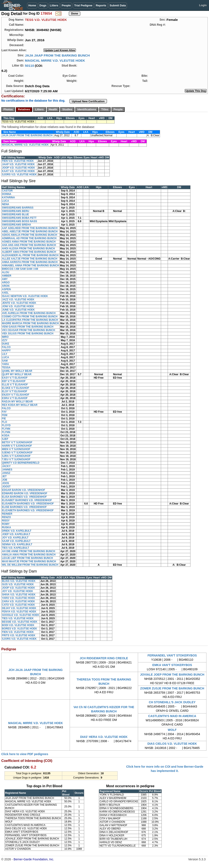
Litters (54, 5)
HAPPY (6, 351)
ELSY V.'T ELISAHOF (15, 391)
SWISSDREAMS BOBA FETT (19, 218)
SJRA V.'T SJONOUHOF (16, 456)
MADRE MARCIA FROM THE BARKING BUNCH (30, 323)
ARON (6, 286)
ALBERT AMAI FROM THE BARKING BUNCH (29, 252)
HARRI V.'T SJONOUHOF (17, 446)
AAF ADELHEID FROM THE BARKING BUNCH (30, 228)
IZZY (5, 340)
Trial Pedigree (83, 5)
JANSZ (6, 473)
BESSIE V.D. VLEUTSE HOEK (20, 622)
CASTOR (7, 191)
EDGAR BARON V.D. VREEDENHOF (24, 490)
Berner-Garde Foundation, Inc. (34, 859)
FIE (4, 419)
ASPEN (6, 289)
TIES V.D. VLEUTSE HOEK (18, 618)
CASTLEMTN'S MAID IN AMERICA (172, 716)
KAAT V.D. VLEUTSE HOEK (18, 171)
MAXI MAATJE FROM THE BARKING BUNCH (29, 561)
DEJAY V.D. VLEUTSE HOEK (19, 608)
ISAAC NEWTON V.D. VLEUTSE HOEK (25, 296)
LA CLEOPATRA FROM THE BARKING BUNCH (30, 320)
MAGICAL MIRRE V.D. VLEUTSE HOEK (55, 60)
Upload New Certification (88, 101)
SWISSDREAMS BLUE (15, 215)
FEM (5, 415)
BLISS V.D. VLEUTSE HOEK (19, 581)
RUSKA (6, 527)
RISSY (6, 521)
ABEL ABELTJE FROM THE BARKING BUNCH (30, 232)
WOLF (172, 730)
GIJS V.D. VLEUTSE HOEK (18, 584)
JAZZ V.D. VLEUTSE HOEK (18, 300)
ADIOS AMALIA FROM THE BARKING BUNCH (30, 235)
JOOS (5, 483)
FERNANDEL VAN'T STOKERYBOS (172, 655)
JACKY (6, 466)
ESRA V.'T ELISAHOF (15, 398)
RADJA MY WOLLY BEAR (17, 402)
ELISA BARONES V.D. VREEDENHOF (24, 497)
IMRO (5, 337)
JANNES (7, 470)
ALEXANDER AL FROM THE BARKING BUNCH (30, 255)
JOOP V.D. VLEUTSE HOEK (18, 168)
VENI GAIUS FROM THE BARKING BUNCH (28, 327)
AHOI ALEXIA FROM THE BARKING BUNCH (28, 249)
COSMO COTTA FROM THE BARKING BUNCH (30, 317)
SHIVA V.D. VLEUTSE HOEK (19, 595)
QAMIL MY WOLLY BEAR (17, 371)
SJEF (5, 439)
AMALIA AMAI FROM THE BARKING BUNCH (29, 555)
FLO (4, 422)
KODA (6, 436)
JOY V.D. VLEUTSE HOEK (17, 591)
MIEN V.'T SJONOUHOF (16, 449)
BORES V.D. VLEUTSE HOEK (19, 629)
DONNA (7, 194)
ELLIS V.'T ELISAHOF (15, 385)
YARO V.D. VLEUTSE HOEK (19, 598)
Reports (101, 5)
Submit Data (118, 5)
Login (203, 5)
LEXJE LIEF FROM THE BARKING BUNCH (27, 558)
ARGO (6, 283)
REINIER (7, 514)
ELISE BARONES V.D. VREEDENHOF (24, 507)
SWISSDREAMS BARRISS (18, 208)
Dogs (43, 5)
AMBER (7, 276)
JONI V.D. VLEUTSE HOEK (18, 306)
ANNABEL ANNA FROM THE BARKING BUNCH (30, 266)
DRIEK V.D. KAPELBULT (17, 531)
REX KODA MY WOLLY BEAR (20, 405)
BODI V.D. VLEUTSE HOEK (18, 625)
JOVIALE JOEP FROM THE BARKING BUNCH (172, 675)
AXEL (5, 293)
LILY (5, 354)
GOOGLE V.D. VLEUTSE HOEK (21, 615)
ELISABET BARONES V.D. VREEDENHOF (27, 500)
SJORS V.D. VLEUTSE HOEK (19, 175)
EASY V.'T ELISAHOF (15, 378)
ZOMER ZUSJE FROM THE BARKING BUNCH (172, 688)
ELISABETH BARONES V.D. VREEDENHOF (28, 504)
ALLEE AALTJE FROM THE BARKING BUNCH (30, 259)
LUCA (5, 201)
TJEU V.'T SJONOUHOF (16, 459)
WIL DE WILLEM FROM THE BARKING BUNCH (30, 565)
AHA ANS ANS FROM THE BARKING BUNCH (29, 245)
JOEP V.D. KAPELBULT (16, 534)
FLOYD (6, 425)
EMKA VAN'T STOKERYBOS (172, 665)
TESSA (6, 368)
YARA (5, 364)
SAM (5, 361)
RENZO (6, 517)
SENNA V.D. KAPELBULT (17, 544)
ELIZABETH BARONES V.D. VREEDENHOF (28, 510)
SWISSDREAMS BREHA (17, 225)
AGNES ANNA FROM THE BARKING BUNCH (29, 242)
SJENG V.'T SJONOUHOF (17, 453)
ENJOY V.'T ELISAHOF (16, 395)
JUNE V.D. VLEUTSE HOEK (18, 310)
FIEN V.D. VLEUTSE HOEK (18, 161)
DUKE (6, 344)
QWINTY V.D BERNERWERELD (21, 463)
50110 (30, 66)
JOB (5, 480)
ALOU (6, 272)
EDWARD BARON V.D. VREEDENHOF (25, 493)
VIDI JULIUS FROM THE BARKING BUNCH (28, 334)
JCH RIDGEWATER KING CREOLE (104, 658)
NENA (6, 204)
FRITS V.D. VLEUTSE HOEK (19, 635)
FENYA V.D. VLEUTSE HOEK (19, 612)
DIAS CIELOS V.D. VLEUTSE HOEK (172, 744)
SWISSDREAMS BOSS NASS (19, 221)
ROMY (6, 524)
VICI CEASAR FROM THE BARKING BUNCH (28, 330)
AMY (5, 279)
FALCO (6, 347)
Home (32, 5)
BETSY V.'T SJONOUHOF (17, 442)
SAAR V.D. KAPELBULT (16, 541)
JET (4, 476)
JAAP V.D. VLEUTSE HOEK (18, 164)
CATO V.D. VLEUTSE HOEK (18, 605)
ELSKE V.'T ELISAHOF (16, 388)
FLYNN (6, 429)
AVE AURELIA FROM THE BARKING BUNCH (29, 313)
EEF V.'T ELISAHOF (14, 381)
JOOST (6, 487)
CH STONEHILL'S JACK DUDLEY (172, 702)
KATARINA (8, 197)
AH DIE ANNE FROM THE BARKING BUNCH (29, 551)
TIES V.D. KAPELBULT (15, 548)
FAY (4, 412)
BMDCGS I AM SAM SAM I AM (20, 269)
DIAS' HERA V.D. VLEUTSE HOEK (104, 737)
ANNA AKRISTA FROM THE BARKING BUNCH (30, 262)
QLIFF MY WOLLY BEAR (17, 374)
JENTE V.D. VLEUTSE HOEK (19, 303)
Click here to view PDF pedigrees (25, 754)
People (66, 5)
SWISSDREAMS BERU (16, 211)
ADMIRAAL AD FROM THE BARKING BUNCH (29, 238)
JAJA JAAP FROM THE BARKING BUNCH (57, 55)
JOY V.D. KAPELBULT (15, 538)
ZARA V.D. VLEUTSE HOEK (18, 601)
